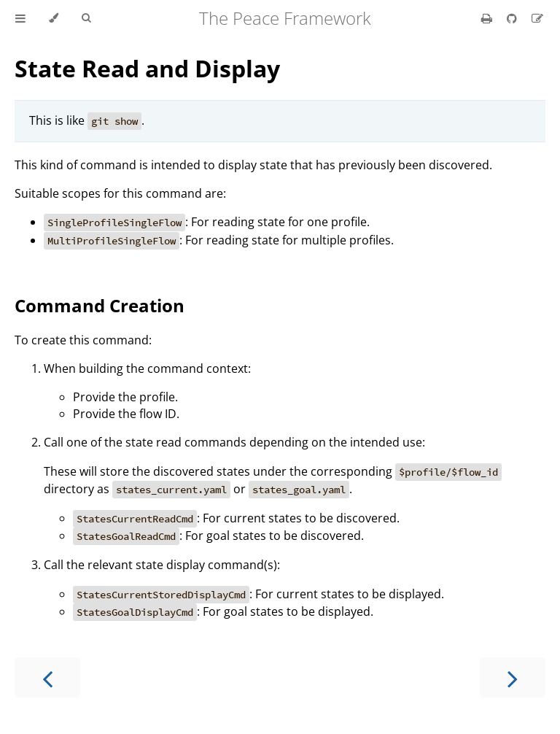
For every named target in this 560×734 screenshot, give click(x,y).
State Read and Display (147, 68)
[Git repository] (513, 18)
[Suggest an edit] (537, 18)
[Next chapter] (513, 677)
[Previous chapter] (47, 677)
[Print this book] (488, 18)
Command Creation (100, 305)
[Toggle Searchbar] (86, 18)
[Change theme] (54, 18)
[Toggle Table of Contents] (20, 18)
